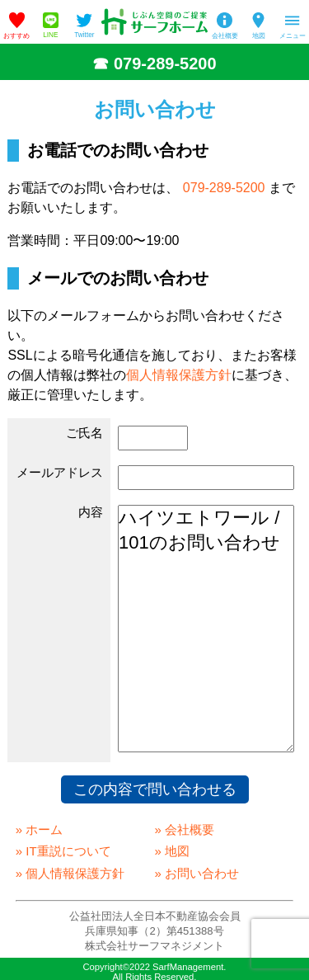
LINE (50, 35)
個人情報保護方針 (179, 375)
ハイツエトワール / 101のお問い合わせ (206, 629)
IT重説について (68, 851)
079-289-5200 (165, 64)
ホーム (44, 829)
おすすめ (16, 36)
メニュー (293, 36)
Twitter (84, 35)
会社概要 (225, 36)
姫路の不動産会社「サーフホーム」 (154, 22)
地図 (259, 36)
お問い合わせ (202, 873)
